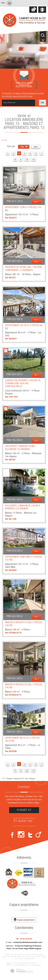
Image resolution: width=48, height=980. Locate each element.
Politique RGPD (29, 959)
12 (34, 159)
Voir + (37, 202)
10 (27, 159)
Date (36, 147)
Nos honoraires (27, 957)
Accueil (4, 140)
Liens (34, 957)
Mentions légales (16, 957)
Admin (39, 957)
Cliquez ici (24, 810)
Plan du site (6, 957)
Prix (24, 147)
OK (42, 103)
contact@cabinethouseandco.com (28, 942)
